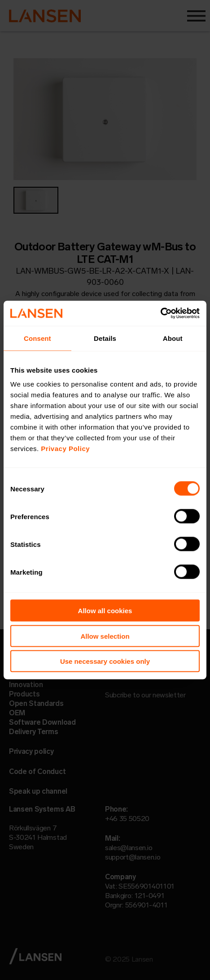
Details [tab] (105, 338)
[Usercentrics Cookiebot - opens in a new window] (160, 314)
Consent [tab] (37, 338)
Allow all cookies (105, 611)
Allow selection (105, 636)
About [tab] (173, 338)
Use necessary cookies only (105, 661)
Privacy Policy (65, 449)
